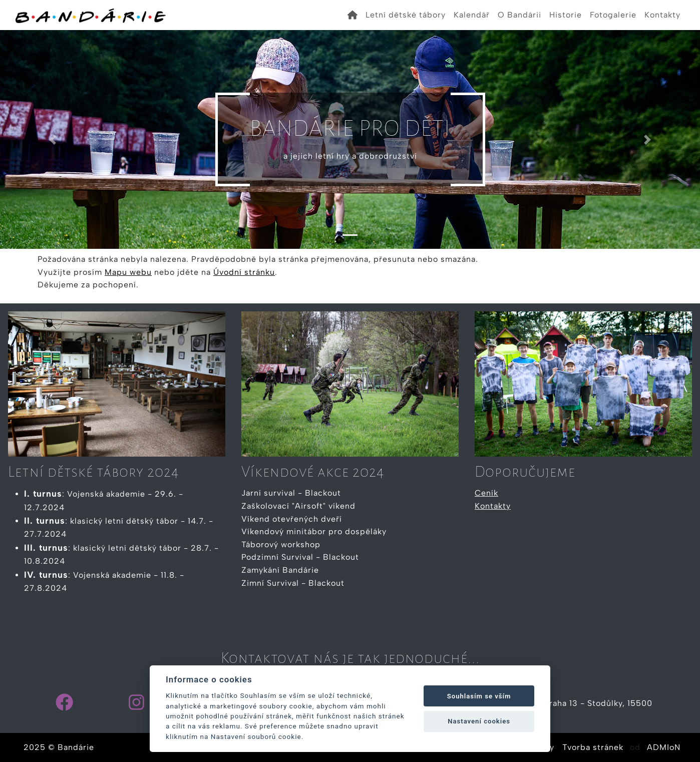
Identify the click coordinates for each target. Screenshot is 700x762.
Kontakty (662, 15)
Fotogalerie (613, 15)
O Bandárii (519, 15)
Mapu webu (128, 272)
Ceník (486, 493)
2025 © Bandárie (59, 747)
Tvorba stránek (593, 747)
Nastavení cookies (479, 721)
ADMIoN (664, 747)
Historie (566, 15)
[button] (53, 139)
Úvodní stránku (244, 272)
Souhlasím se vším (479, 696)
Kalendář (472, 15)
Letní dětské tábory (406, 15)
